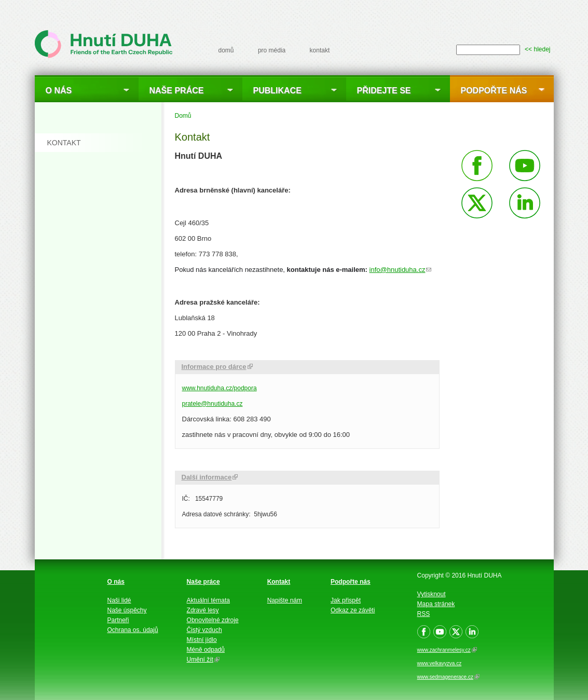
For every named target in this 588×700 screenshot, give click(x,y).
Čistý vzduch (204, 630)
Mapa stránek (436, 604)
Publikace (277, 91)
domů (226, 50)
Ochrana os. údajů (133, 630)
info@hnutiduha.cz (401, 270)
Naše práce (177, 91)
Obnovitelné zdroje (213, 620)
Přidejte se (384, 91)
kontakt (320, 50)
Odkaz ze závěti (353, 610)
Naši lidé (119, 600)
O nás (59, 91)
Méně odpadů (206, 650)
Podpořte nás (494, 91)
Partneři (118, 620)
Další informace (210, 477)
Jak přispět (346, 600)
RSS (424, 614)
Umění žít (203, 660)
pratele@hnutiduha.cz (213, 404)
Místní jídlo (202, 640)
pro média (272, 50)
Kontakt (279, 582)
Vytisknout (432, 594)
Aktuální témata (208, 600)
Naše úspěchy (127, 610)
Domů (183, 116)
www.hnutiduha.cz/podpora (220, 388)
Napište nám (285, 600)
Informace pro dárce (217, 367)
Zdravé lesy (203, 610)
